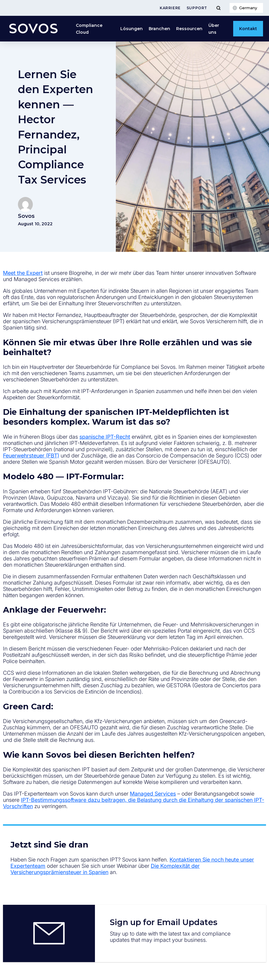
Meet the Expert (23, 273)
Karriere (170, 8)
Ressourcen (189, 29)
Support (197, 8)
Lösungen (132, 29)
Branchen (159, 29)
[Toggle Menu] (218, 8)
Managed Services (153, 794)
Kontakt (248, 29)
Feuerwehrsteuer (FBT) (31, 456)
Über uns (214, 29)
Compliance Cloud (89, 29)
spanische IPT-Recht (105, 437)
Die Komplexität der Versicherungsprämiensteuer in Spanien (105, 869)
